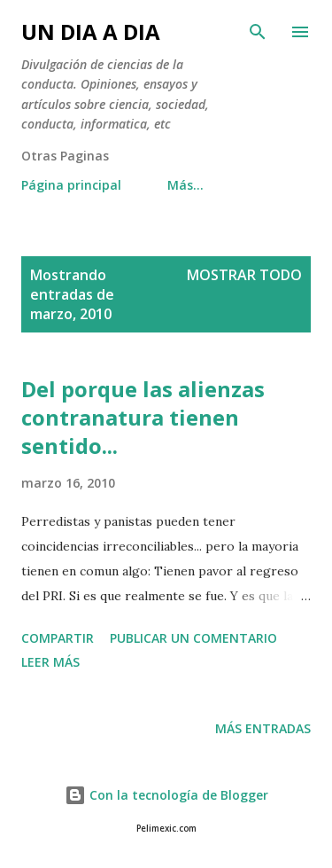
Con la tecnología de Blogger (166, 795)
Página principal (71, 185)
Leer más (50, 662)
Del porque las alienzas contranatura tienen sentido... (143, 417)
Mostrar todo (244, 275)
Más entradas (263, 728)
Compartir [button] (58, 638)
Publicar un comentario (193, 638)
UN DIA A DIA (91, 31)
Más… (185, 185)
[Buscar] (258, 32)
